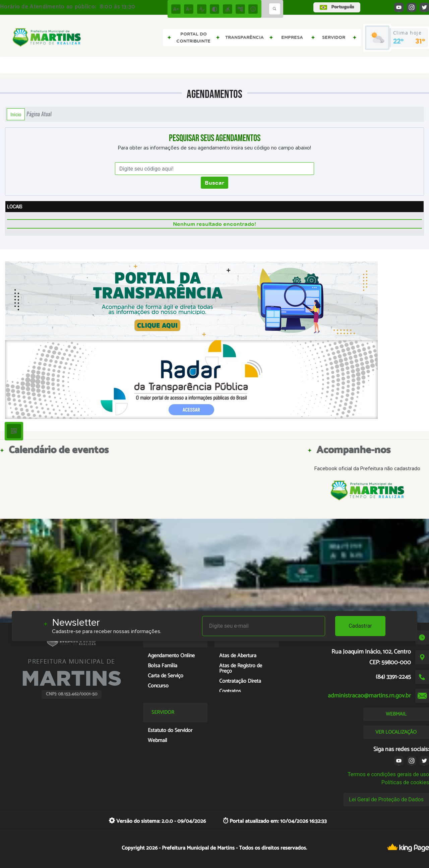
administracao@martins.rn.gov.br (369, 696)
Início (16, 114)
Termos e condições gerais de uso (388, 774)
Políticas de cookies (405, 782)
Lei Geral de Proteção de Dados (386, 799)
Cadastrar (360, 626)
